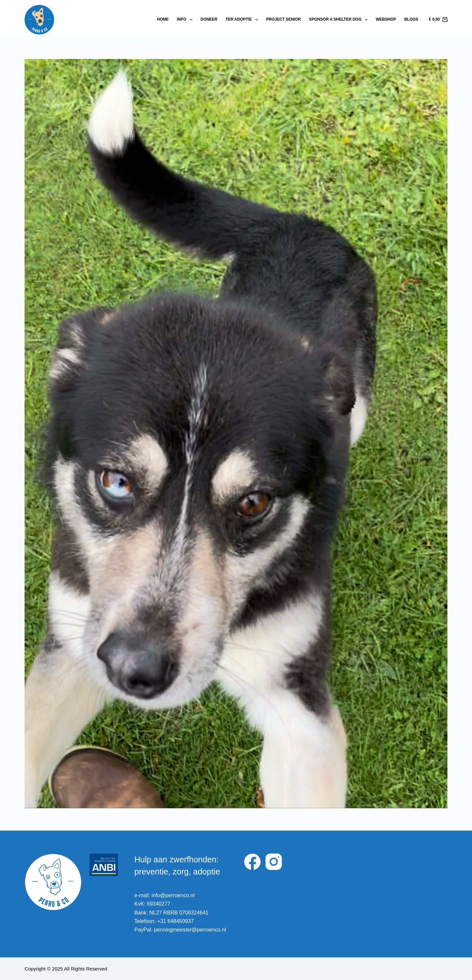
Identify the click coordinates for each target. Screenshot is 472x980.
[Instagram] (274, 862)
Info (186, 20)
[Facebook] (252, 862)
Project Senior (284, 19)
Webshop (386, 19)
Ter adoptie (243, 20)
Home (163, 19)
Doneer (209, 19)
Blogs (411, 19)
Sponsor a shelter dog (340, 20)
